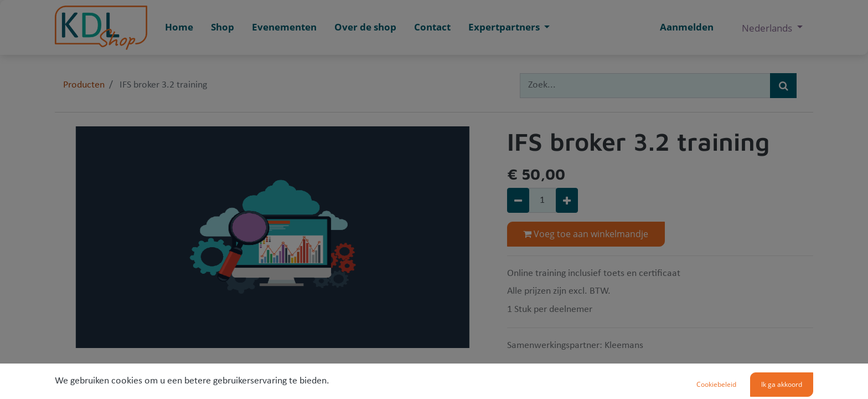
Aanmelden (687, 27)
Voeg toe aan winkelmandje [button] (586, 234)
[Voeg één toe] (567, 200)
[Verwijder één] (518, 200)
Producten (84, 85)
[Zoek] (783, 86)
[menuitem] (179, 27)
